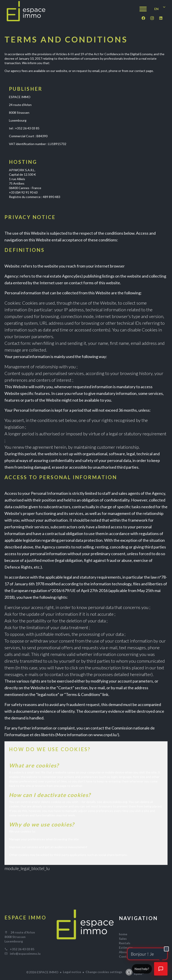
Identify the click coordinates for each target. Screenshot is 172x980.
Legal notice (72, 972)
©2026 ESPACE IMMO (42, 972)
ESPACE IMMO (25, 918)
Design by (135, 972)
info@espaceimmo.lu (25, 954)
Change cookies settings (104, 972)
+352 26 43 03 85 (22, 949)
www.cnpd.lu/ (106, 735)
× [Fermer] (167, 949)
